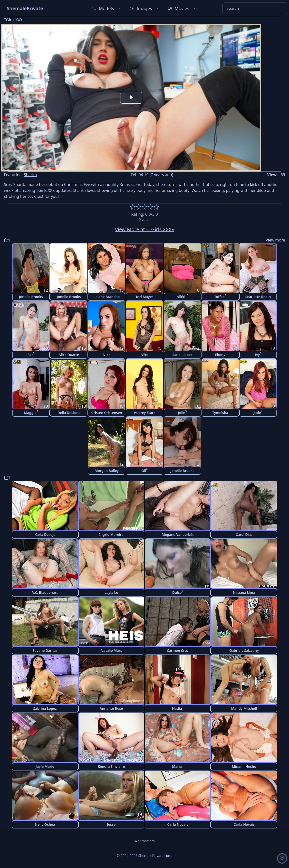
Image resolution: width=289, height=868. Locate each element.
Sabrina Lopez (45, 708)
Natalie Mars (111, 650)
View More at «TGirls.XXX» (145, 229)
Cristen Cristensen (107, 413)
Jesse (111, 824)
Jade (258, 412)
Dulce (178, 592)
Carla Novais (178, 824)
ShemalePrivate (25, 8)
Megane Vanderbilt (178, 534)
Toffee (220, 296)
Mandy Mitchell (244, 708)
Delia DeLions (69, 413)
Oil (145, 470)
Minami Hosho (244, 766)
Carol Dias (244, 534)
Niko (107, 355)
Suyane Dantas (45, 650)
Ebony (220, 355)
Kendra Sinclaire (111, 766)
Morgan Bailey (107, 471)
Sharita (30, 175)
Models (107, 8)
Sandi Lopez (182, 355)
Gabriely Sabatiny (244, 650)
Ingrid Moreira (111, 534)
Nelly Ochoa (45, 824)
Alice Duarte (69, 355)
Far (31, 354)
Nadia (178, 708)
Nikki (182, 296)
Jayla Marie (45, 766)
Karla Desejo (45, 534)
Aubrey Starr (144, 413)
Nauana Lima (244, 592)
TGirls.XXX (13, 20)
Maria (178, 766)
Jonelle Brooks (31, 297)
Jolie (182, 412)
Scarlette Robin (258, 297)
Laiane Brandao (107, 297)
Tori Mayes (144, 297)
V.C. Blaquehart (45, 592)
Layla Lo (111, 592)
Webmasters (144, 841)
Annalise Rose (111, 708)
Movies (182, 8)
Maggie (31, 412)
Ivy (258, 354)
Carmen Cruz (178, 650)
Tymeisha (220, 413)
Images (145, 8)
